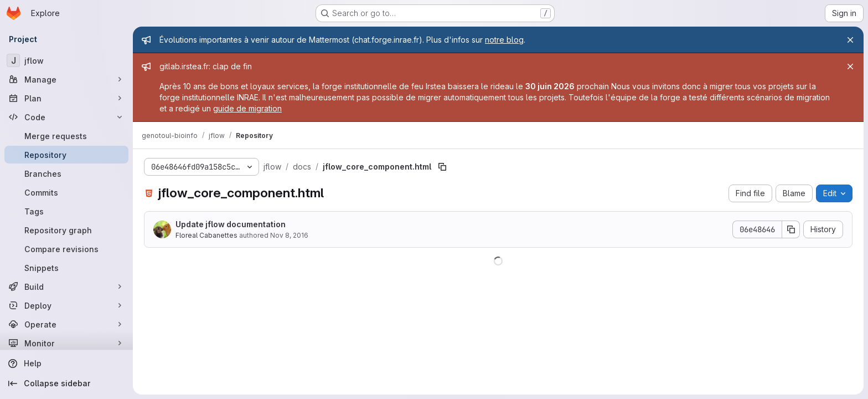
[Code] (66, 117)
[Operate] (66, 324)
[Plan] (66, 98)
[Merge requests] (66, 136)
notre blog (504, 40)
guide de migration (247, 108)
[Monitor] (66, 343)
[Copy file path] (442, 167)
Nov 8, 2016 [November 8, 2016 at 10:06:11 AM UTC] (289, 235)
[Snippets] (66, 268)
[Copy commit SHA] (791, 229)
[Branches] (66, 173)
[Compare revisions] (66, 249)
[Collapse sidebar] (66, 383)
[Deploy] (66, 305)
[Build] (66, 287)
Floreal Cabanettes (206, 235)
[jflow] (66, 60)
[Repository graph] (66, 230)
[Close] (850, 40)
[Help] (66, 364)
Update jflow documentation (231, 224)
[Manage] (66, 79)
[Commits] (66, 192)
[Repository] (66, 155)
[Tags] (66, 211)
